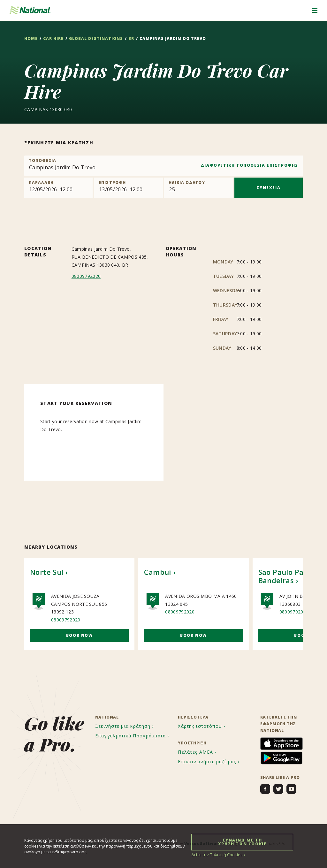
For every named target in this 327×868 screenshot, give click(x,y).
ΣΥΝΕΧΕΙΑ (268, 188)
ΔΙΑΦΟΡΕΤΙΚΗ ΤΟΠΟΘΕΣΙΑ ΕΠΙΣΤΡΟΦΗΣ (250, 165)
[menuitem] (125, 726)
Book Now (80, 635)
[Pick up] (58, 188)
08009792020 (86, 276)
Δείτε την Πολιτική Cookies (216, 854)
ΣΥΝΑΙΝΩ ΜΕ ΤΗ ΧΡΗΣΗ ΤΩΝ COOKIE (242, 842)
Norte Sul (47, 572)
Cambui (157, 572)
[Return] (128, 188)
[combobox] (163, 166)
